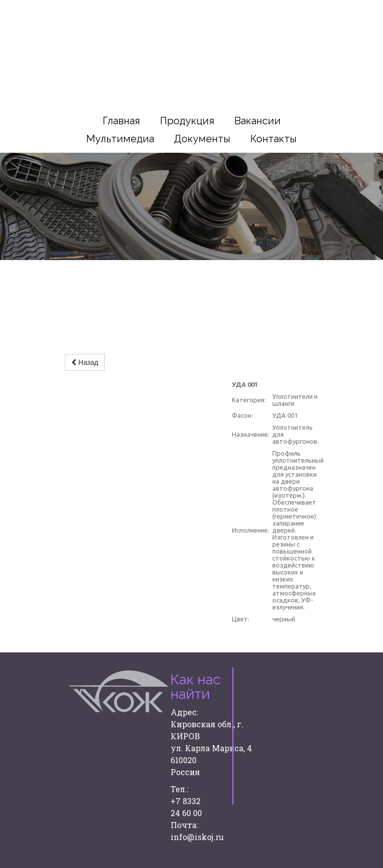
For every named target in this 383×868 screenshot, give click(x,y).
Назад (85, 362)
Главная (121, 121)
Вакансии (258, 121)
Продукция (187, 121)
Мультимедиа (120, 139)
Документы (202, 139)
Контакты (274, 139)
